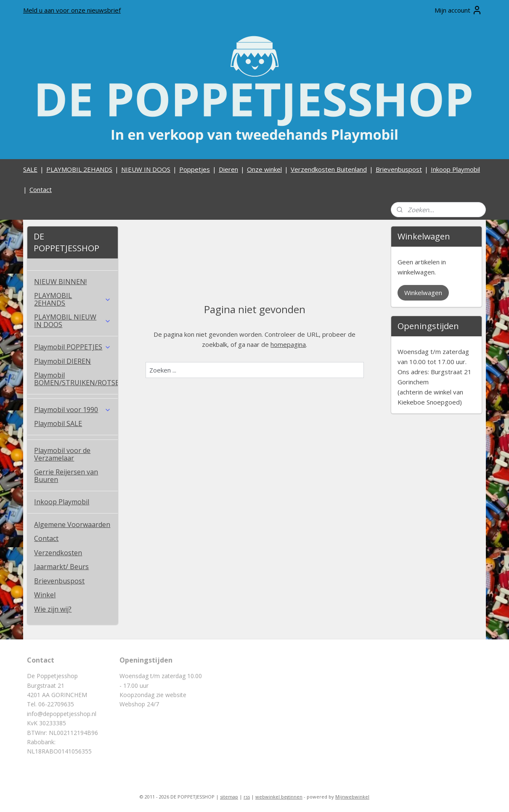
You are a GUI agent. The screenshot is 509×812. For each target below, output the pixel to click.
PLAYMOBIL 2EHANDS (79, 169)
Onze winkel (264, 169)
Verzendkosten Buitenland (329, 169)
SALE (30, 169)
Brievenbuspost (399, 169)
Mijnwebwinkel (352, 797)
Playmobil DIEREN (62, 361)
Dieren (228, 169)
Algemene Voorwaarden (72, 524)
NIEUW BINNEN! (60, 282)
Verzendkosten (58, 553)
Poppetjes (195, 169)
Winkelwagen (423, 293)
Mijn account (458, 10)
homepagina (288, 344)
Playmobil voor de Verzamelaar (62, 454)
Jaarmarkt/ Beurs (61, 567)
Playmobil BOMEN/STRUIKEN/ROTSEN (76, 379)
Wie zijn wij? (53, 609)
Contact (41, 189)
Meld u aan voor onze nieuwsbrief (72, 10)
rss (247, 797)
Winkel (45, 595)
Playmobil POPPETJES (73, 347)
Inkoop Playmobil (455, 169)
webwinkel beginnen (279, 797)
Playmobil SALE (58, 423)
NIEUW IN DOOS (146, 169)
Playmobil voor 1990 (73, 410)
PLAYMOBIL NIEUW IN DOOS (73, 321)
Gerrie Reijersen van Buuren (66, 476)
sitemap (229, 797)
